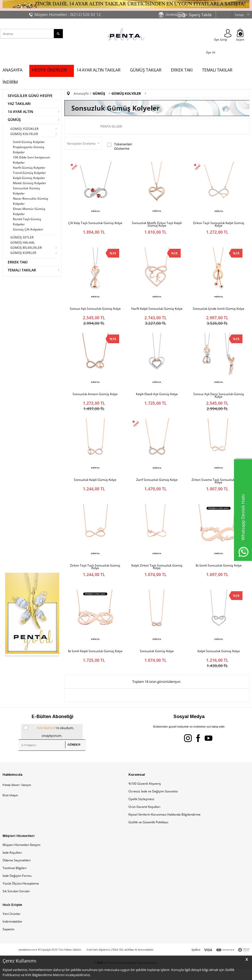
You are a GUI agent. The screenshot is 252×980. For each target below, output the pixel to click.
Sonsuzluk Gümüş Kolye (157, 660)
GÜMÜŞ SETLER (22, 237)
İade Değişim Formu (17, 886)
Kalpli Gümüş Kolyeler (29, 178)
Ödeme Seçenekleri (17, 871)
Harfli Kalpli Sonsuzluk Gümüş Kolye (157, 311)
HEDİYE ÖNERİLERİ (49, 70)
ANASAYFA (12, 70)
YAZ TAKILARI (19, 104)
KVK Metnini (46, 739)
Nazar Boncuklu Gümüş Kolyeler (31, 201)
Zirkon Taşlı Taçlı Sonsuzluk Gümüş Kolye (95, 574)
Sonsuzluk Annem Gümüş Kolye (95, 398)
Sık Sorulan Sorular (16, 902)
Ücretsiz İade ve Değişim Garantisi (153, 802)
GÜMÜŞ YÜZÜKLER (24, 129)
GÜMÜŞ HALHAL (23, 242)
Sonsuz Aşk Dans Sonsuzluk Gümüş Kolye (219, 399)
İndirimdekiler (12, 932)
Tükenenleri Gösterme (120, 146)
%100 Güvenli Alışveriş (145, 794)
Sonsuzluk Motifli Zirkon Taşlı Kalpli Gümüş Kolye (157, 224)
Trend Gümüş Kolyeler (29, 173)
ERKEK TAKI (182, 70)
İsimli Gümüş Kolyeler (29, 142)
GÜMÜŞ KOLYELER (24, 134)
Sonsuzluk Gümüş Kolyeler (26, 191)
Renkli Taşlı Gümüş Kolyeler (27, 222)
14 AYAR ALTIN (20, 112)
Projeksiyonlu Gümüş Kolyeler (29, 150)
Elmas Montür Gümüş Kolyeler (29, 211)
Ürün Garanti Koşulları (144, 818)
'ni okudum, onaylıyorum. (49, 742)
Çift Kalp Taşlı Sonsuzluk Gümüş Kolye (95, 223)
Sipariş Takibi (200, 15)
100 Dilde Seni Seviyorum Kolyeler (31, 160)
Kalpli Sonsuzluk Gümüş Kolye (219, 660)
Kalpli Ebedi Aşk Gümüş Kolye (157, 398)
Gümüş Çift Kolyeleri (28, 229)
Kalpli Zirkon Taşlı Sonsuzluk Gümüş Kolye (157, 574)
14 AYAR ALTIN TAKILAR (98, 70)
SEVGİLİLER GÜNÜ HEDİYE (30, 96)
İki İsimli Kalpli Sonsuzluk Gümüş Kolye (95, 660)
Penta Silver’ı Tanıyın (17, 796)
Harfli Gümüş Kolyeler (29, 168)
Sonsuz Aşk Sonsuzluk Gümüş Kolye (95, 311)
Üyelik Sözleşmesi (141, 810)
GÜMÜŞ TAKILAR (146, 70)
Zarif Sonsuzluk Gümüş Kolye (157, 485)
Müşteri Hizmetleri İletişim (21, 856)
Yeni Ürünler (12, 925)
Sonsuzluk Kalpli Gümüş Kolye (95, 485)
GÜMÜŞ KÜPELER (23, 253)
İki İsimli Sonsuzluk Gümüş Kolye (219, 573)
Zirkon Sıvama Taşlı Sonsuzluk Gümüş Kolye (219, 487)
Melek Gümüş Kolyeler (29, 183)
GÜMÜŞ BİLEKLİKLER (26, 248)
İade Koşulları (12, 863)
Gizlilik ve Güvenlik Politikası (148, 833)
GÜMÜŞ (14, 120)
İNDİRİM (10, 82)
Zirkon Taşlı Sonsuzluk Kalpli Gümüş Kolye (219, 224)
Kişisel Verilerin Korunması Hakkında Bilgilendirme (164, 825)
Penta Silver (111, 126)
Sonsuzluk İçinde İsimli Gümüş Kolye (219, 311)
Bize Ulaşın (10, 806)
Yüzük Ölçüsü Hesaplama (21, 894)
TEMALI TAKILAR (217, 70)
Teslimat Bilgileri (15, 879)
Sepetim (8, 940)
